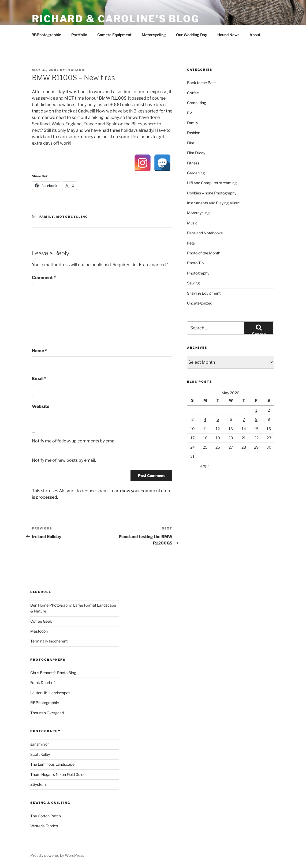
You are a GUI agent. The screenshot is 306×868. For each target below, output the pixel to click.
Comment (44, 278)
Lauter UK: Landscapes (50, 693)
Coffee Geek (41, 621)
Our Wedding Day (192, 35)
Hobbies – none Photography (212, 193)
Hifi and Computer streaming (212, 183)
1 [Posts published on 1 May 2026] (256, 410)
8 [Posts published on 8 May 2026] (256, 419)
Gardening (196, 173)
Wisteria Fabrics (44, 826)
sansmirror (40, 744)
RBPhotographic (46, 35)
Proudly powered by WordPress (57, 855)
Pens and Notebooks (205, 233)
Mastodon (39, 631)
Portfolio (79, 35)
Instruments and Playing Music (213, 203)
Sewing (193, 283)
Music (192, 223)
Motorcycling (154, 35)
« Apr (204, 466)
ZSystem (38, 784)
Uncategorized (200, 303)
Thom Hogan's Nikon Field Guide (58, 774)
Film (191, 143)
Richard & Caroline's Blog (116, 19)
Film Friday (196, 153)
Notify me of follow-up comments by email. (75, 441)
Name (39, 351)
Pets (191, 243)
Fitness (193, 163)
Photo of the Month (204, 253)
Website (41, 406)
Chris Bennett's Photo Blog (53, 673)
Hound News (228, 35)
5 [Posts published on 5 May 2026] (218, 419)
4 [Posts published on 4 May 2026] (205, 419)
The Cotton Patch (46, 816)
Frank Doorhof (42, 683)
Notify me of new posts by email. (64, 460)
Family (47, 217)
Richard (75, 70)
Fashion (194, 133)
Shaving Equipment (204, 293)
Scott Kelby (40, 754)
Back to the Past (201, 83)
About (255, 35)
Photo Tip (195, 263)
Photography (198, 273)
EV (190, 113)
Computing (197, 103)
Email (39, 379)
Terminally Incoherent (49, 641)
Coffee (193, 93)
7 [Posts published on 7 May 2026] (244, 419)
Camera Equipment (114, 35)
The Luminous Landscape (52, 764)
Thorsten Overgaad (47, 713)
